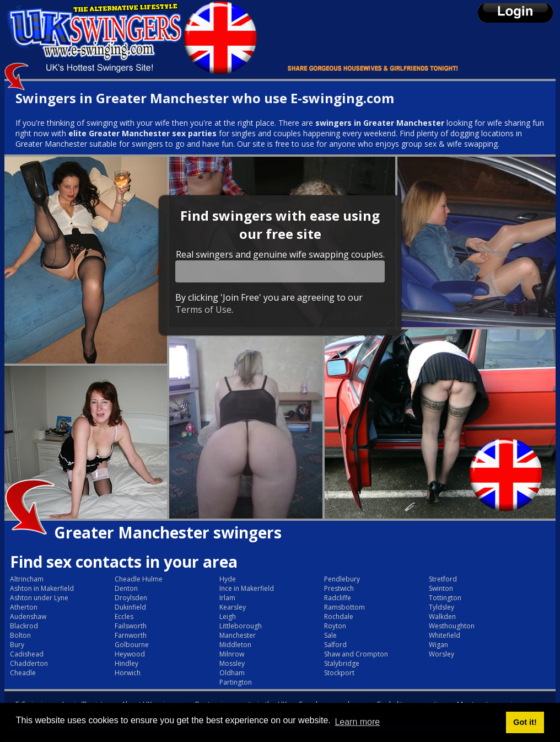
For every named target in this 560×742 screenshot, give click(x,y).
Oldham (232, 673)
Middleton (235, 645)
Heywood (130, 654)
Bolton (20, 635)
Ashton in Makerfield (42, 588)
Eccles (124, 616)
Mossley (232, 663)
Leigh (228, 616)
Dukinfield (130, 607)
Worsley (441, 654)
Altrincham (27, 579)
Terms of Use (203, 309)
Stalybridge (342, 663)
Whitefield (445, 635)
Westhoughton (452, 626)
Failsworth (131, 626)
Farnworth (131, 635)
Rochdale (339, 616)
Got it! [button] (525, 722)
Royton (335, 626)
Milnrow (232, 654)
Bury (17, 645)
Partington (236, 682)
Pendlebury (342, 579)
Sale (330, 635)
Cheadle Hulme (139, 579)
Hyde (228, 579)
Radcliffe (338, 598)
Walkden (442, 616)
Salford (335, 645)
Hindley (126, 663)
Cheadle (23, 673)
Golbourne (132, 645)
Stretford (443, 579)
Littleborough (241, 626)
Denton (126, 588)
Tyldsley (441, 607)
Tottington (445, 598)
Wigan (438, 645)
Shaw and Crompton (356, 654)
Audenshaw (28, 616)
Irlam (227, 598)
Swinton (441, 588)
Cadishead (27, 654)
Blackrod (24, 626)
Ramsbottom (344, 607)
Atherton (24, 607)
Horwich (128, 673)
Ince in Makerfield (247, 588)
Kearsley (233, 607)
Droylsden (131, 598)
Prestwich (339, 588)
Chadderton (29, 663)
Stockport (339, 673)
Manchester (238, 635)
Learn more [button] (357, 722)
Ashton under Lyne (39, 598)
